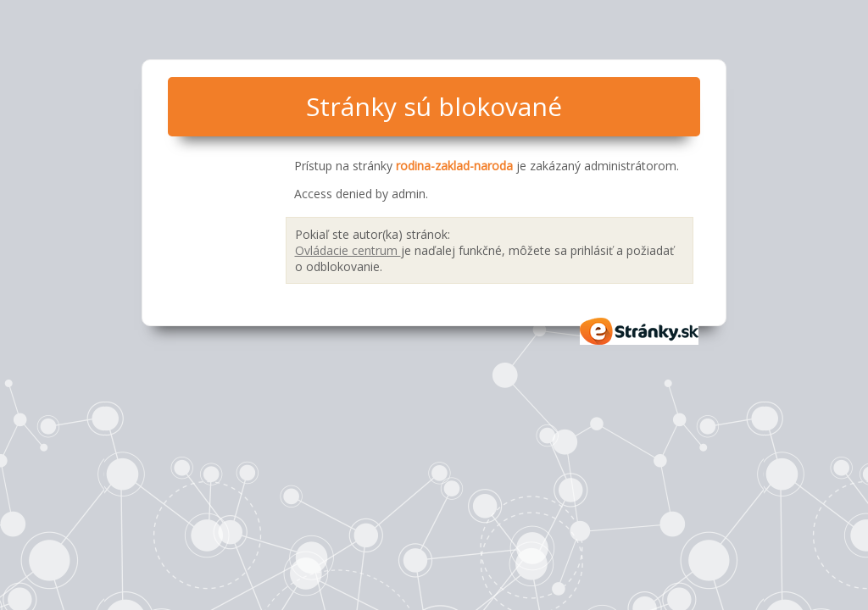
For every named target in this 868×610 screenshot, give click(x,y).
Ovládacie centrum (348, 250)
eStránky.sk (640, 331)
